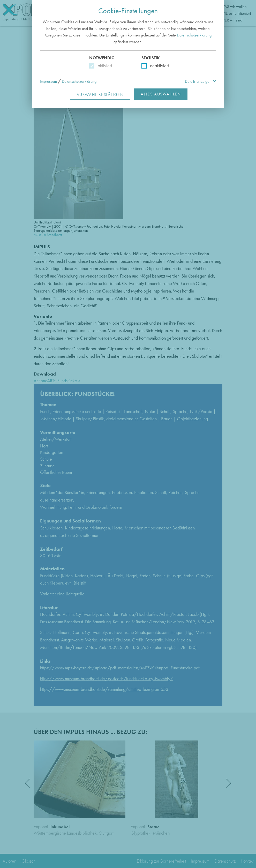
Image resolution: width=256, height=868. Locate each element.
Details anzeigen (198, 81)
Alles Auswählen (161, 94)
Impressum (48, 81)
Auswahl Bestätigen (100, 95)
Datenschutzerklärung (194, 35)
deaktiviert (156, 66)
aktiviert (104, 66)
